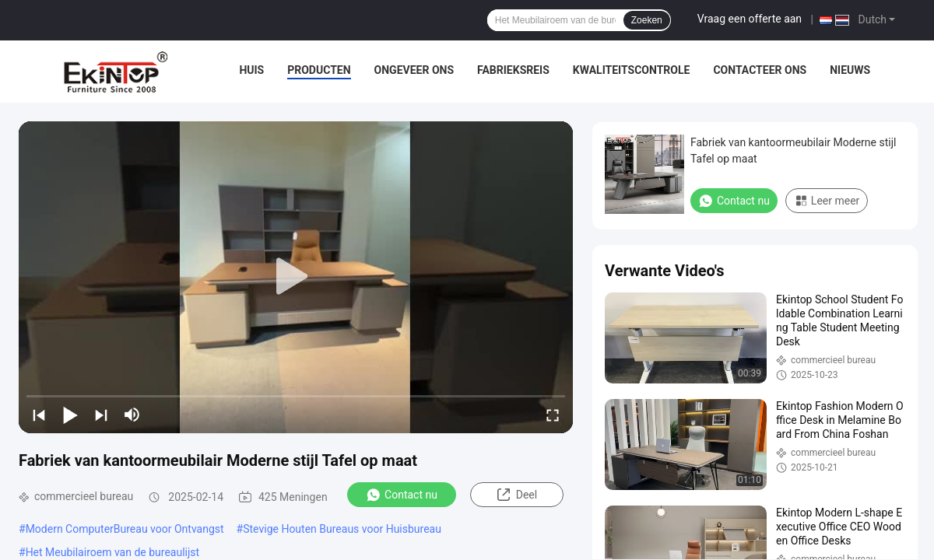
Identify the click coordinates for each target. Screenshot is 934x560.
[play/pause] (70, 415)
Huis (251, 70)
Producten (319, 70)
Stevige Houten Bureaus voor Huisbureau (342, 529)
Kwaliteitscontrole (632, 70)
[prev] (39, 415)
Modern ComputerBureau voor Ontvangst (125, 529)
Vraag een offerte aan (750, 19)
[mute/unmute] (132, 415)
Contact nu (402, 495)
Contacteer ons (760, 70)
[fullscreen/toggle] (553, 415)
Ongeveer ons (414, 70)
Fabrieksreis (513, 70)
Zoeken (647, 20)
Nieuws (850, 70)
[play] (296, 277)
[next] (101, 415)
